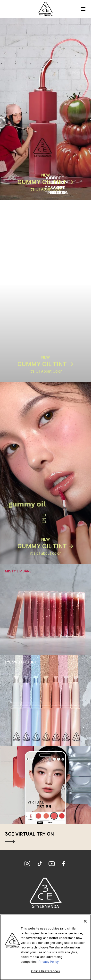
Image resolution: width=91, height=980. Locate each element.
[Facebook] (64, 864)
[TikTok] (40, 864)
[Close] (85, 921)
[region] (45, 947)
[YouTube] (52, 864)
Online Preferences (45, 971)
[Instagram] (27, 864)
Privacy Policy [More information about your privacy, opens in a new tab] (49, 962)
